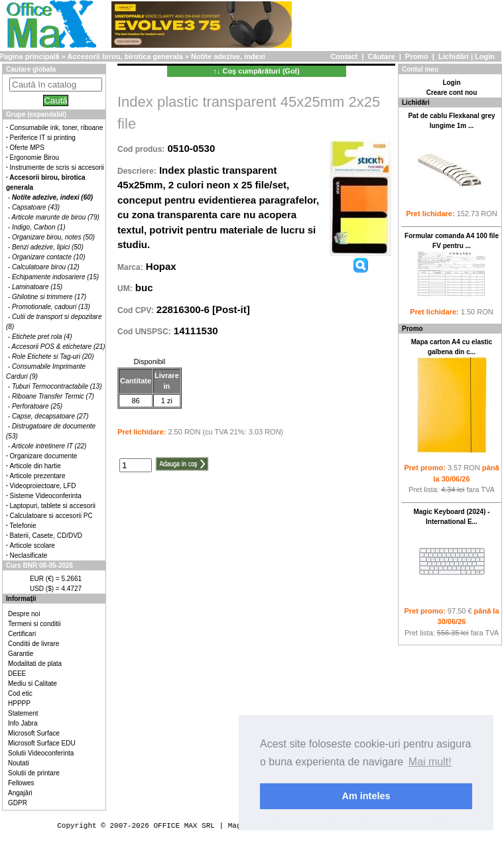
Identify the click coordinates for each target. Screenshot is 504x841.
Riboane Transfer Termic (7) (53, 396)
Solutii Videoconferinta (41, 753)
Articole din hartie (35, 466)
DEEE (17, 674)
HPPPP (19, 703)
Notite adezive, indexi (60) (52, 197)
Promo (417, 56)
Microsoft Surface (34, 733)
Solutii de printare (34, 773)
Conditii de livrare (33, 644)
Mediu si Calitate (32, 683)
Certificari (22, 634)
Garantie (21, 654)
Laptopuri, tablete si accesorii (53, 506)
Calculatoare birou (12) (46, 267)
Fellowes (21, 783)
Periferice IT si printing (43, 138)
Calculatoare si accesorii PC (51, 516)
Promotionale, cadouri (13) (51, 307)
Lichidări (454, 56)
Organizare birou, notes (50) (53, 237)
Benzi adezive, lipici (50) (48, 247)
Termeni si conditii (34, 624)
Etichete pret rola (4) (42, 337)
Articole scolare (32, 546)
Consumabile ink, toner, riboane (57, 128)
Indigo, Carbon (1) (39, 227)
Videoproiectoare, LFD (43, 486)
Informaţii (21, 599)
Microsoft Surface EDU (42, 743)
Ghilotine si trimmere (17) (49, 297)
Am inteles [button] (366, 796)
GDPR (18, 803)
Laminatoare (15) (37, 287)
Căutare (382, 56)
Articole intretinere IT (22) (49, 446)
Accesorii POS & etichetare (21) (59, 347)
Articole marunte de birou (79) (56, 217)
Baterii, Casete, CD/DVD (46, 536)
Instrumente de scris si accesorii (57, 167)
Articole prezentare (38, 476)
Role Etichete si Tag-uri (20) (53, 356)
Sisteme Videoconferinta (46, 496)
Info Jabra (23, 723)
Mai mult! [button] (430, 762)
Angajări (20, 793)
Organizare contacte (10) (49, 257)
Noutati (19, 763)
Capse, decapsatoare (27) (50, 416)
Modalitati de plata (35, 664)
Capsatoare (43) (36, 207)
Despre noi (24, 614)
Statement (23, 713)
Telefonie (23, 526)
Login (485, 56)
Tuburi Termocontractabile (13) (57, 386)
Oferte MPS (27, 148)
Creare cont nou (452, 93)
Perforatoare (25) (37, 406)
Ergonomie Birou (34, 158)
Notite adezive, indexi (228, 56)
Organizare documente (44, 456)
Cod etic (20, 693)
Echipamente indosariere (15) (55, 277)
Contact (344, 56)
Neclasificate (29, 555)
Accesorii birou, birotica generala (125, 56)
